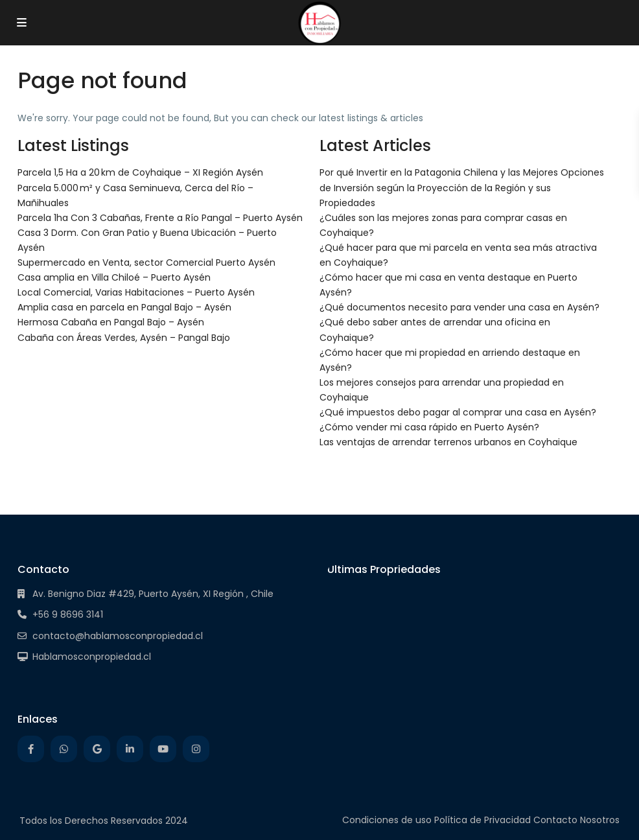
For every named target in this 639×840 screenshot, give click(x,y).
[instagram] (196, 749)
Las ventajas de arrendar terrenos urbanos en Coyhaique (448, 442)
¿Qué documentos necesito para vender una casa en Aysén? (459, 307)
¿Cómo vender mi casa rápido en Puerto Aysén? (429, 427)
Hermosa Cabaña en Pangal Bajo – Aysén (111, 322)
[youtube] (163, 749)
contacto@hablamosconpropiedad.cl (118, 636)
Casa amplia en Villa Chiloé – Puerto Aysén (114, 277)
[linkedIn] (130, 749)
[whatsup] (64, 749)
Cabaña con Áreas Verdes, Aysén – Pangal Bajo (124, 338)
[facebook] (31, 749)
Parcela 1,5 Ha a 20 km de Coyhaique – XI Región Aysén (140, 172)
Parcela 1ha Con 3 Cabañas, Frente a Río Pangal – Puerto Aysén (160, 218)
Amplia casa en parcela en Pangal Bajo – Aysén (124, 307)
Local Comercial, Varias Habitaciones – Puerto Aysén (136, 292)
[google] (97, 749)
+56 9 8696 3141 (68, 614)
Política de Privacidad (482, 820)
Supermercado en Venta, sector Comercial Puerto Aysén (146, 262)
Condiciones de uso (387, 820)
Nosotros (600, 820)
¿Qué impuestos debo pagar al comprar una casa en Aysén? (458, 412)
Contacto (555, 820)
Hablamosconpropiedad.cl (92, 657)
